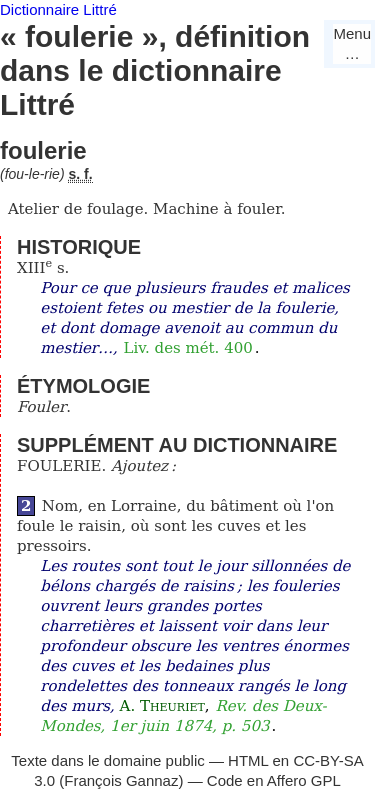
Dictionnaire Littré (58, 9)
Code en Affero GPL (274, 780)
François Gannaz (121, 780)
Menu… (352, 43)
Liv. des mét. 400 (188, 348)
